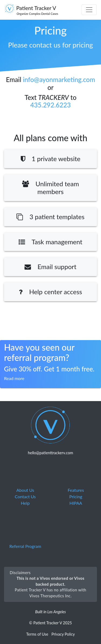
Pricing (76, 496)
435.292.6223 (50, 105)
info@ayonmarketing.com (59, 79)
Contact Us (25, 496)
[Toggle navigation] (89, 10)
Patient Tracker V (31, 10)
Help (25, 503)
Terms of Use (37, 634)
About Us (25, 490)
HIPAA (76, 503)
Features (76, 490)
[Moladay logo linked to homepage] (51, 425)
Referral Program (25, 546)
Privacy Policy (63, 634)
